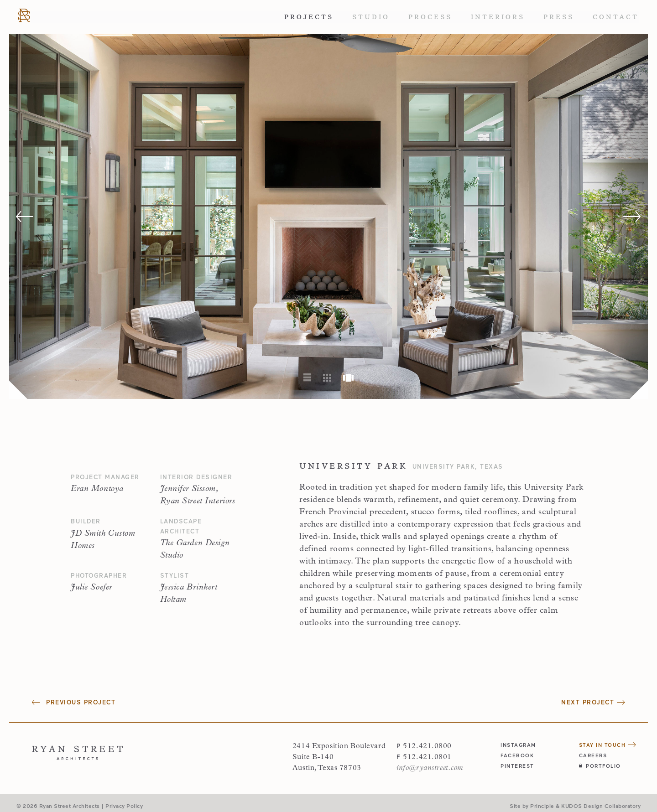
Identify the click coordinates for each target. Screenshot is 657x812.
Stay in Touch (608, 745)
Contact (616, 17)
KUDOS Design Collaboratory (601, 806)
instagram (518, 745)
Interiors (498, 17)
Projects (309, 17)
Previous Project (74, 702)
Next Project (593, 702)
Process (430, 17)
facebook (517, 755)
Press (559, 17)
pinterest (517, 766)
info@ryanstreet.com (430, 768)
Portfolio (600, 766)
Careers (593, 755)
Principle (542, 806)
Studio (371, 17)
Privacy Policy (124, 806)
